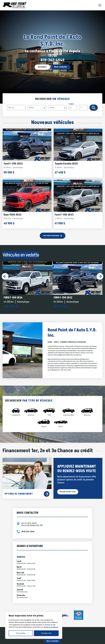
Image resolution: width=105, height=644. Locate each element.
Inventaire (42, 67)
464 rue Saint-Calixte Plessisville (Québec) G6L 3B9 (32, 525)
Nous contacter (61, 67)
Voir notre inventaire (51, 236)
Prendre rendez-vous (68, 492)
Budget (79, 107)
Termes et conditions (51, 627)
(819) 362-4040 (28, 532)
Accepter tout (46, 633)
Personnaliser (21, 633)
